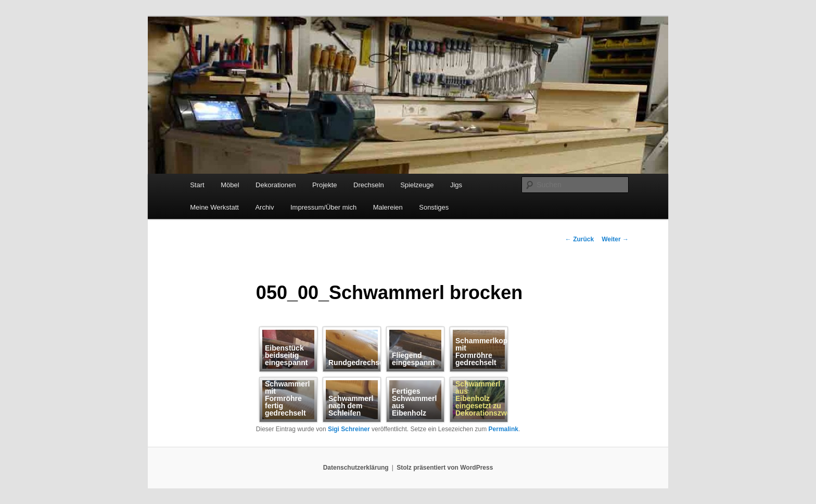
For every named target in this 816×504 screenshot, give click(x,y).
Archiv (264, 207)
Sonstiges (434, 207)
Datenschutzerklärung (356, 468)
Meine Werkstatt (214, 207)
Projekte (325, 185)
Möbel (230, 185)
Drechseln (369, 185)
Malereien (388, 207)
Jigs (456, 185)
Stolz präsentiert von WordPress (445, 468)
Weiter (615, 239)
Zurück (579, 239)
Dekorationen (276, 185)
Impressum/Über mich (323, 207)
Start (197, 185)
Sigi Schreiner (349, 429)
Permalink (503, 429)
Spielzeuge (417, 185)
